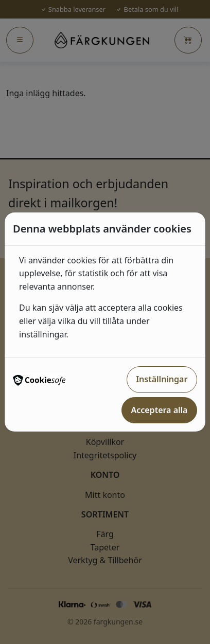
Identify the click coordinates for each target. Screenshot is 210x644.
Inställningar (162, 379)
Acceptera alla (159, 410)
